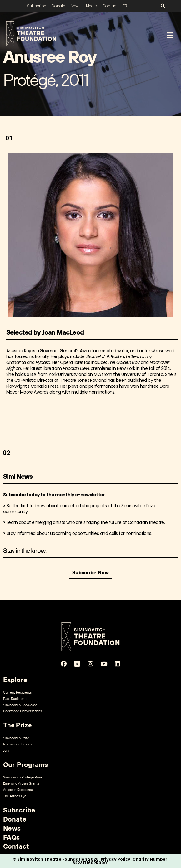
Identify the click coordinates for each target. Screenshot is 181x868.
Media (92, 6)
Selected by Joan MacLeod (45, 332)
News (76, 6)
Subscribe (37, 6)
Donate (58, 6)
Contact (110, 6)
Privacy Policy (116, 859)
